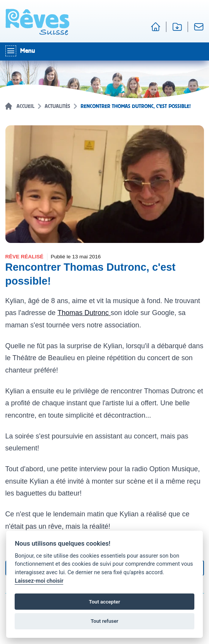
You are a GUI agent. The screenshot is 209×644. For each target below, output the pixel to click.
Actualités (57, 106)
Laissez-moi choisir (39, 581)
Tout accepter (105, 602)
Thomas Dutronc (84, 313)
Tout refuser (104, 621)
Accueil (25, 106)
